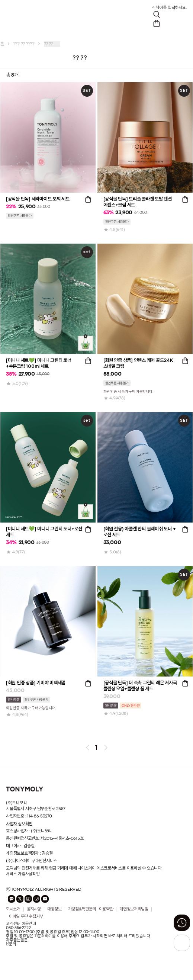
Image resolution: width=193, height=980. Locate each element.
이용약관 (106, 909)
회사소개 (13, 909)
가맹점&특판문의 (82, 909)
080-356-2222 (18, 928)
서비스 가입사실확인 (23, 874)
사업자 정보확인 (19, 824)
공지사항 (34, 909)
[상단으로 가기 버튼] (182, 943)
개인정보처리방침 (134, 909)
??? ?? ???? (24, 44)
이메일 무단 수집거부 (26, 917)
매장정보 (54, 909)
